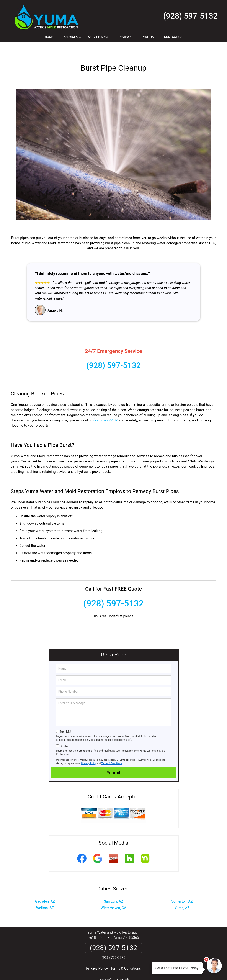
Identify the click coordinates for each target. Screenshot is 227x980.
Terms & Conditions (112, 749)
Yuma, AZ (182, 894)
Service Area (98, 37)
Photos (148, 37)
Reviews (125, 37)
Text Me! (65, 718)
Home (49, 37)
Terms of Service (145, 971)
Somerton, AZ (182, 887)
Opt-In (64, 732)
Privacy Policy (89, 749)
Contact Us (173, 37)
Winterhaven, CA (114, 894)
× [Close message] (201, 964)
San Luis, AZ (113, 887)
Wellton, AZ (45, 894)
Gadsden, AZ (45, 887)
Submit (113, 759)
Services (73, 38)
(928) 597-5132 (190, 16)
